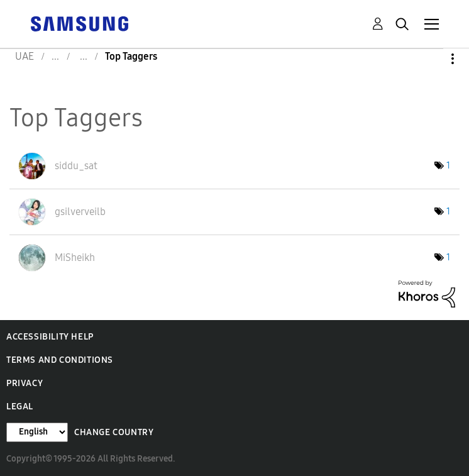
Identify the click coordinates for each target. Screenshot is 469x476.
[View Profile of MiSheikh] (75, 257)
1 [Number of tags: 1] (448, 166)
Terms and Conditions (60, 360)
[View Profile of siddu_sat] (76, 166)
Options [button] (431, 59)
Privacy (25, 383)
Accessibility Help (50, 337)
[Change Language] (37, 432)
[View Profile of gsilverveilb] (80, 212)
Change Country (114, 432)
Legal (20, 407)
